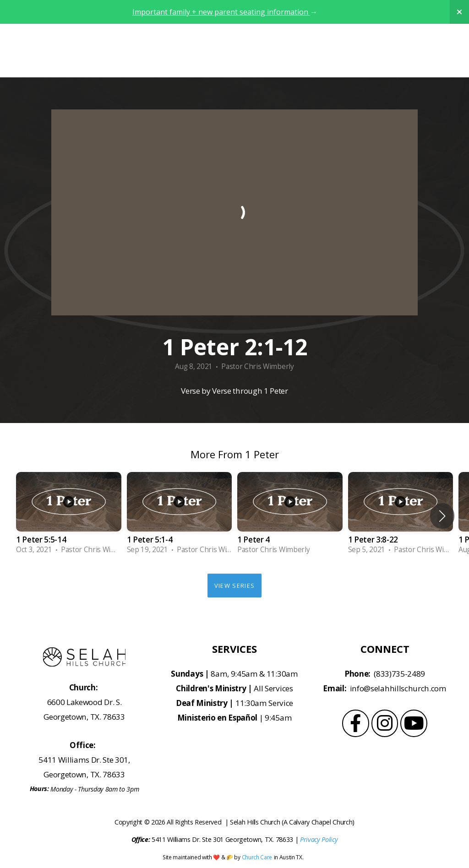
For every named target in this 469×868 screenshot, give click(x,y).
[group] (69, 516)
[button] (442, 516)
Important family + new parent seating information (221, 12)
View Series (234, 586)
